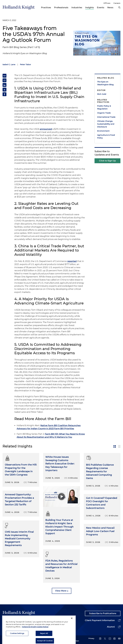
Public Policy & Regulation (104, 107)
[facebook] (115, 639)
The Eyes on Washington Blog (105, 83)
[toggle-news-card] (115, 446)
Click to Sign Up (107, 161)
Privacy (91, 638)
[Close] (72, 626)
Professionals (61, 8)
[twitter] (105, 639)
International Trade (106, 117)
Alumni (111, 627)
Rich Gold (102, 94)
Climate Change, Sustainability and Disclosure (106, 124)
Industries (77, 8)
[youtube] (119, 639)
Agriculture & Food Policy (106, 136)
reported (72, 261)
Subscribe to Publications (103, 613)
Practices (46, 8)
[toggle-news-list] (119, 446)
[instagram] (110, 639)
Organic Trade (104, 113)
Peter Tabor (26, 64)
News (110, 8)
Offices (107, 3)
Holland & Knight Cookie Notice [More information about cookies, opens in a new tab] (35, 634)
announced (46, 129)
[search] (119, 7)
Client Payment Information (100, 620)
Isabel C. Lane (9, 64)
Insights (90, 8)
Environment (103, 131)
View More (61, 591)
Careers (117, 3)
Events (101, 8)
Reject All (44, 641)
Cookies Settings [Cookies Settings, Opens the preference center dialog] (17, 641)
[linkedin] (100, 639)
